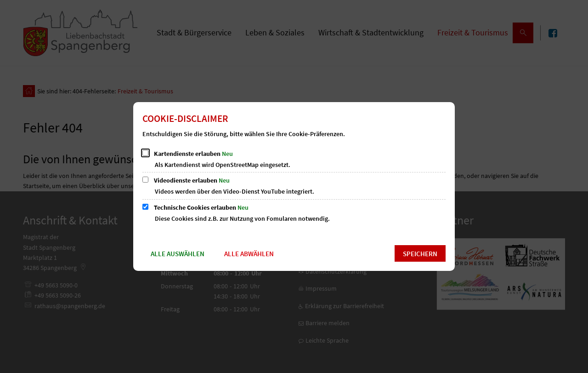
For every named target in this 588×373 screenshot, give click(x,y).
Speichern (420, 254)
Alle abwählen (249, 254)
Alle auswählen (178, 254)
